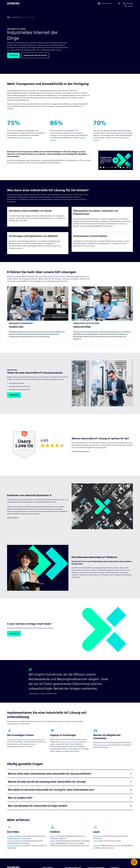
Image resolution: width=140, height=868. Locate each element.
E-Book (95, 841)
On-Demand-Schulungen (70, 742)
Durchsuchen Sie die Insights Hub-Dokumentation (24, 739)
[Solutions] (15, 17)
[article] (38, 217)
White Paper (97, 836)
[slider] (106, 167)
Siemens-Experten (102, 745)
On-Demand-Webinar (14, 836)
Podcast (53, 836)
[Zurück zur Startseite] (8, 17)
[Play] (101, 167)
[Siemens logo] (13, 4)
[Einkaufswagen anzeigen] (119, 4)
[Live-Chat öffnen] (134, 862)
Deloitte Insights (26, 138)
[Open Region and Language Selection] (105, 4)
